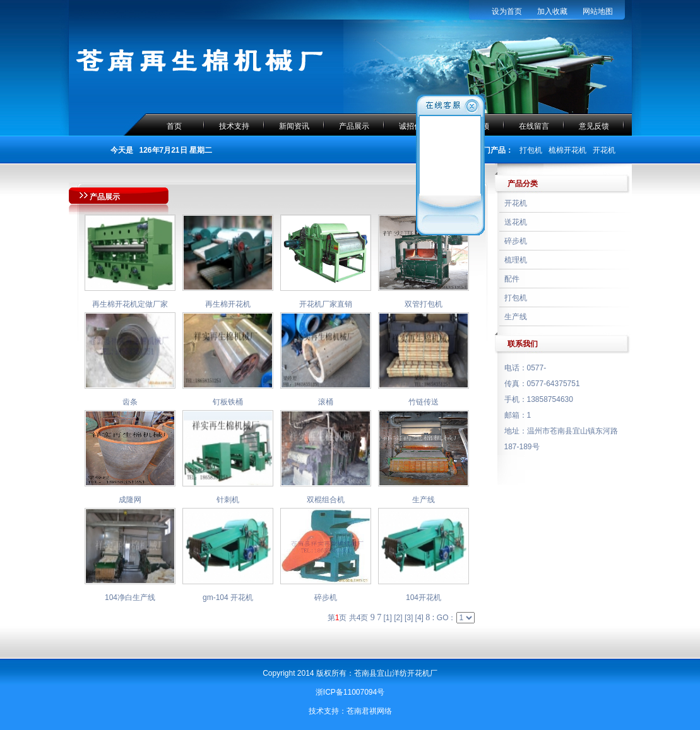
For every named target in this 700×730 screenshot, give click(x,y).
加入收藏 (552, 11)
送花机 (516, 222)
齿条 (130, 402)
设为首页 (507, 11)
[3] (409, 618)
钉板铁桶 (228, 402)
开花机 (604, 150)
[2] (398, 618)
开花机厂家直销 (326, 304)
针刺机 (228, 500)
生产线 (424, 500)
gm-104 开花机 (228, 598)
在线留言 (534, 126)
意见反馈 (594, 126)
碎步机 (326, 598)
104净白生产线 (130, 598)
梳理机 (516, 260)
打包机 (531, 150)
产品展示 (354, 126)
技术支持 (234, 126)
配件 (512, 279)
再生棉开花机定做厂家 (130, 304)
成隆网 (130, 500)
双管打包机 (424, 304)
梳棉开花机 (567, 150)
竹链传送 (424, 402)
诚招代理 (414, 126)
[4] (419, 618)
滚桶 (326, 402)
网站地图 (598, 11)
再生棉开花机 (228, 304)
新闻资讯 (294, 126)
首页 (174, 126)
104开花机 (424, 598)
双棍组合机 (326, 500)
